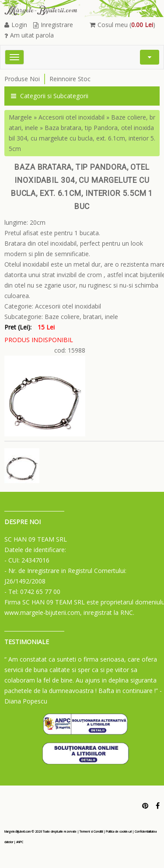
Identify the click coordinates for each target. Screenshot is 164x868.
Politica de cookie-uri (119, 832)
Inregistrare (53, 25)
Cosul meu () (122, 25)
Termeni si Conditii (91, 832)
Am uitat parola (29, 35)
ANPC (20, 842)
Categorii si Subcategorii (50, 96)
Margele (20, 117)
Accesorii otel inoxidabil (72, 117)
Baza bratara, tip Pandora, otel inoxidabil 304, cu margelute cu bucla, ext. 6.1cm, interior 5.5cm (82, 138)
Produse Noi (22, 79)
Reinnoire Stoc (70, 79)
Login (16, 25)
